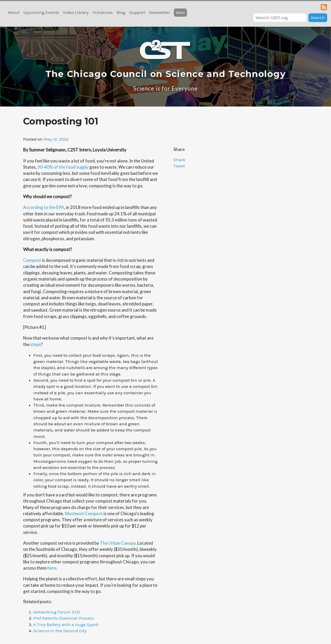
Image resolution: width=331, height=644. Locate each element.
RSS (324, 7)
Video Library (76, 12)
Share (179, 160)
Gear (180, 12)
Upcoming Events (41, 12)
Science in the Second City (60, 631)
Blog (121, 12)
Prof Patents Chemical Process (64, 618)
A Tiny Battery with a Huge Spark (66, 624)
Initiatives (103, 12)
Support (137, 12)
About (14, 12)
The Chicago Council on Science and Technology (166, 74)
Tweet (179, 166)
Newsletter (159, 12)
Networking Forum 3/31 (57, 612)
